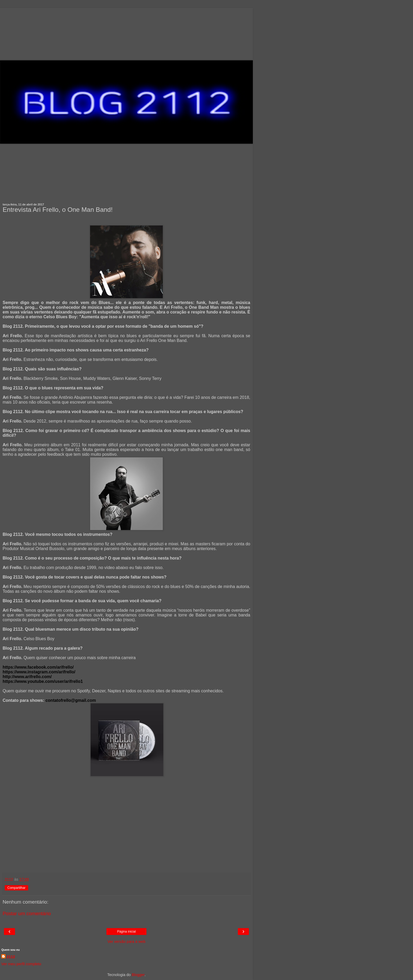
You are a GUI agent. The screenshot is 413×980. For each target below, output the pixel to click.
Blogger (138, 975)
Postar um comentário (27, 913)
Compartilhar (16, 888)
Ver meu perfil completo (21, 964)
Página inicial (127, 932)
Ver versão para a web (126, 942)
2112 (11, 957)
